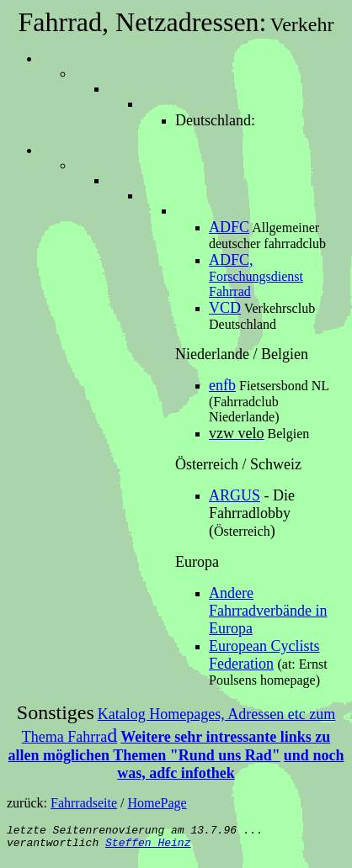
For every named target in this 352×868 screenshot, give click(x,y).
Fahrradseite (84, 803)
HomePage (157, 803)
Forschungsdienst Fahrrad (256, 276)
